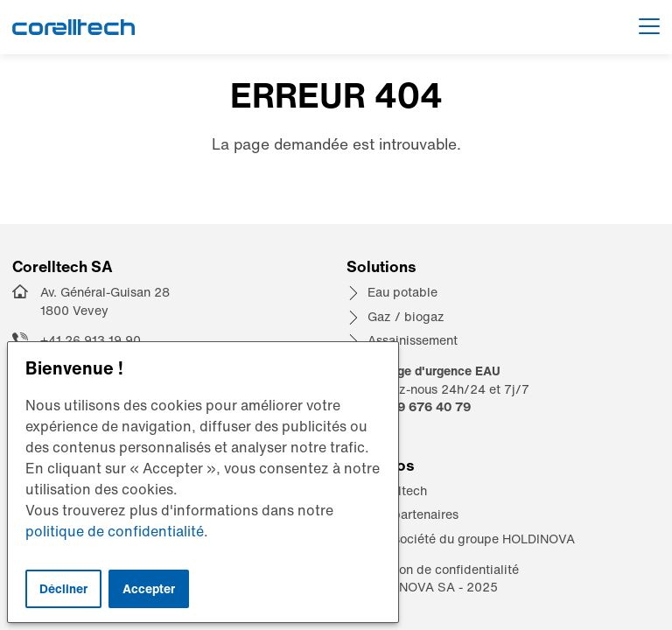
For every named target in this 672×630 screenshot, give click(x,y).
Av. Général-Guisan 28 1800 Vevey (105, 301)
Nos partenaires (413, 514)
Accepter (149, 588)
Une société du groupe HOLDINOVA (471, 539)
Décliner (63, 588)
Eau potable (402, 292)
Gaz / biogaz (406, 316)
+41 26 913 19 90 (91, 340)
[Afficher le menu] (649, 28)
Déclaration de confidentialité (433, 569)
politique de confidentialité (115, 531)
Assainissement (413, 340)
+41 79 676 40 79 (417, 406)
